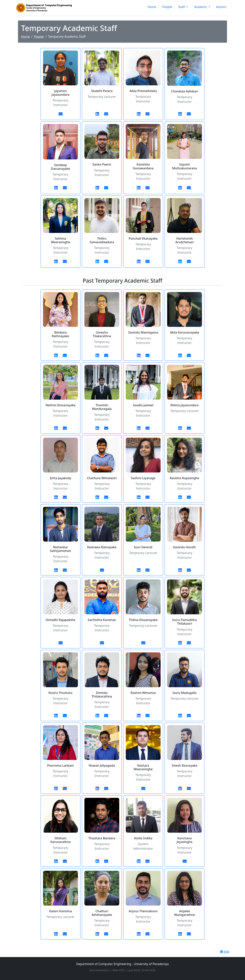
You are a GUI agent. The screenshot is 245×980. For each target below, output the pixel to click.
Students (201, 7)
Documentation (100, 970)
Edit (225, 952)
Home (152, 7)
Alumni (221, 7)
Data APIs (119, 970)
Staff (182, 7)
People (167, 7)
